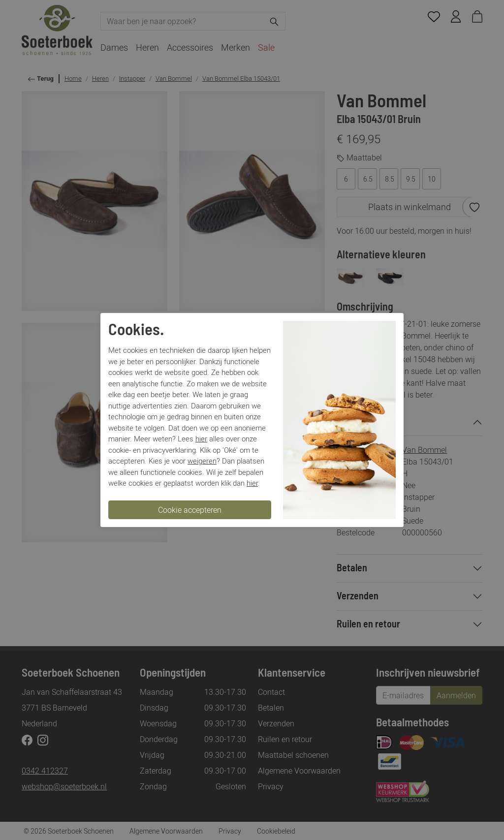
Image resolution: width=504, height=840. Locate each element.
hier (201, 438)
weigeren (202, 461)
